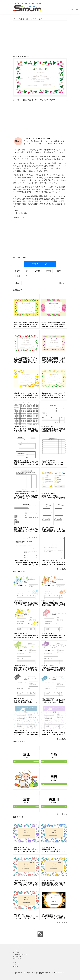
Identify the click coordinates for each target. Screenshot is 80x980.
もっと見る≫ (62, 569)
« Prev (17, 283)
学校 (27, 271)
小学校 (37, 271)
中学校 (17, 276)
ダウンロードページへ (40, 264)
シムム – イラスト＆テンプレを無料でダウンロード (37, 973)
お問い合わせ (17, 958)
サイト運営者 (17, 956)
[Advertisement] (47, 37)
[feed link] (40, 934)
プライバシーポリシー (20, 954)
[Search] (72, 10)
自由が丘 (16, 966)
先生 (27, 276)
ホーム (15, 950)
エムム (15, 962)
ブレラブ (16, 964)
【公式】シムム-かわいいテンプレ (37, 139)
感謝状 (17, 271)
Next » (62, 283)
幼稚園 (48, 271)
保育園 (59, 271)
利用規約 (16, 952)
